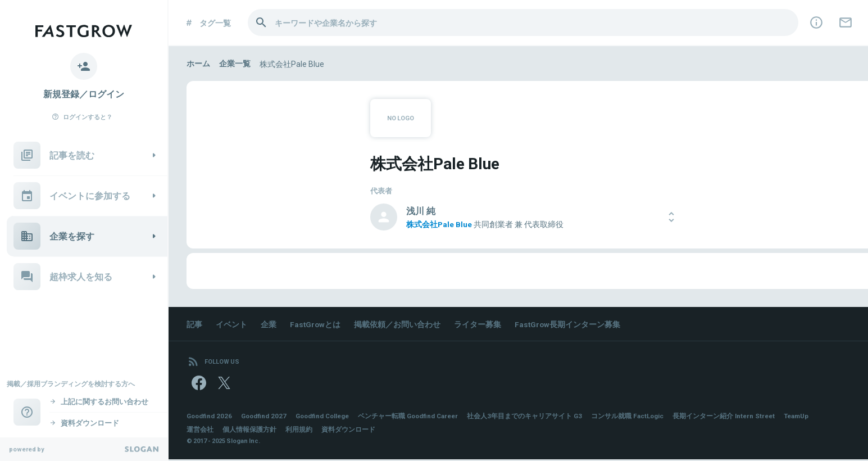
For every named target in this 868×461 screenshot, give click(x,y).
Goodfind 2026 (210, 418)
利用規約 (299, 431)
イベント (231, 324)
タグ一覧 (208, 22)
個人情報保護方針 (249, 431)
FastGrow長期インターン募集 (569, 324)
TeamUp (812, 418)
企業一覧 (235, 64)
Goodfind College (328, 418)
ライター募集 (479, 324)
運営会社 (200, 431)
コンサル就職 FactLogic (639, 418)
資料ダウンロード (348, 431)
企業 (269, 324)
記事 (194, 324)
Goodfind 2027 (266, 418)
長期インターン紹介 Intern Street (737, 418)
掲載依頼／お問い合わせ (398, 324)
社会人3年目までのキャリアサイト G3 (535, 418)
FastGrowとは (316, 324)
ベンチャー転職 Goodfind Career (417, 418)
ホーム (198, 64)
